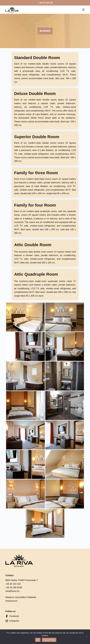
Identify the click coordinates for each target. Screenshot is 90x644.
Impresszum (11, 579)
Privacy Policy (49, 640)
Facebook (14, 594)
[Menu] (83, 10)
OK (38, 640)
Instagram (14, 599)
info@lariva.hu (12, 569)
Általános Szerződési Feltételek (21, 575)
